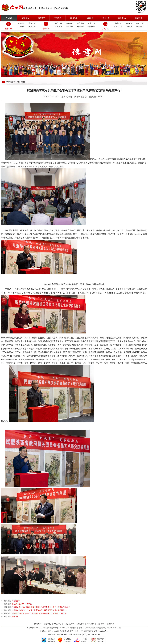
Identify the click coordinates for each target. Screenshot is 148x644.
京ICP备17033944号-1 (100, 631)
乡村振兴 (118, 23)
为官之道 (32, 26)
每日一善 (106, 18)
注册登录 (100, 624)
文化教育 (21, 82)
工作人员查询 (69, 624)
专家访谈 (58, 18)
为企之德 (32, 23)
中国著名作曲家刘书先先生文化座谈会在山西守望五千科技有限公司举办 (35, 610)
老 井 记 (11, 617)
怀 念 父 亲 (12, 601)
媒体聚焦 (90, 624)
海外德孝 (70, 23)
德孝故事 (41, 18)
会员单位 (70, 26)
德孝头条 (21, 23)
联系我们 (138, 18)
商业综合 (140, 23)
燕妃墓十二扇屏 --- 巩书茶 (18, 604)
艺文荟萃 (90, 18)
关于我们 (140, 26)
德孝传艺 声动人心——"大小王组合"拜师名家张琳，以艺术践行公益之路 (35, 613)
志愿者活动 (122, 18)
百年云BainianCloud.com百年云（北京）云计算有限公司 (78, 635)
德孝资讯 (25, 18)
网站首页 (9, 18)
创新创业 (91, 26)
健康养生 (80, 23)
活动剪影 (74, 18)
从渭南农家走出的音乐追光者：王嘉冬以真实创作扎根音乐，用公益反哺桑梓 (37, 607)
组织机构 (129, 26)
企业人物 (129, 23)
